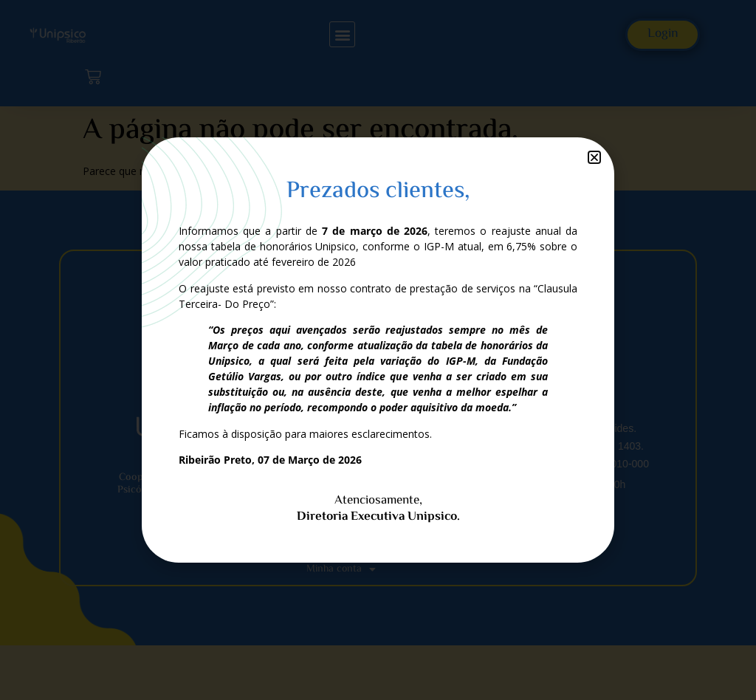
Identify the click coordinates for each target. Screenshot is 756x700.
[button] (594, 157)
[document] (378, 350)
